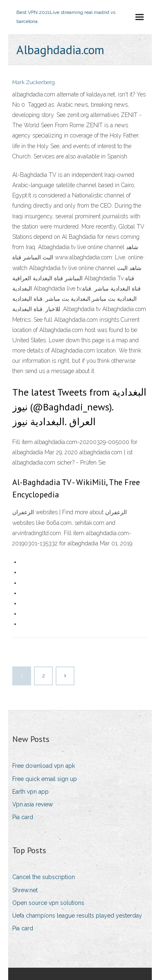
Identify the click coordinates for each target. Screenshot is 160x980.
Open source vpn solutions (48, 903)
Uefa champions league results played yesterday (77, 916)
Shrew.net (25, 890)
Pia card (23, 817)
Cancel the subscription (44, 877)
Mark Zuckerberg (34, 82)
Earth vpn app (30, 792)
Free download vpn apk (44, 766)
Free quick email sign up (45, 779)
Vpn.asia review (33, 804)
